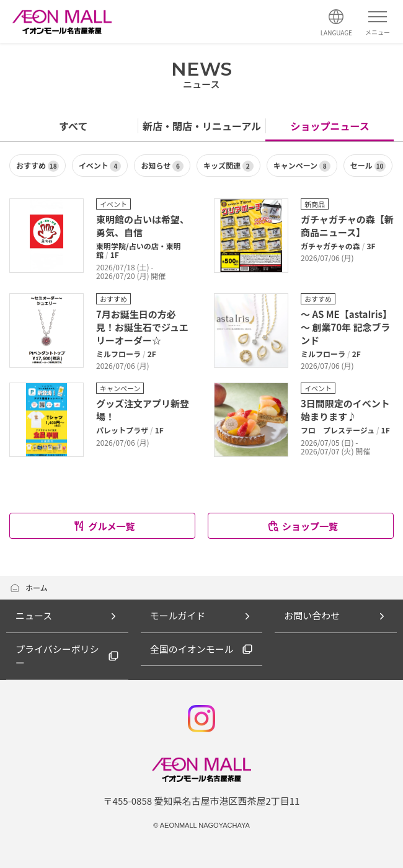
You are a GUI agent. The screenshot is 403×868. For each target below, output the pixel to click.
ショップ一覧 (302, 526)
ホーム (29, 587)
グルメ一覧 (104, 526)
